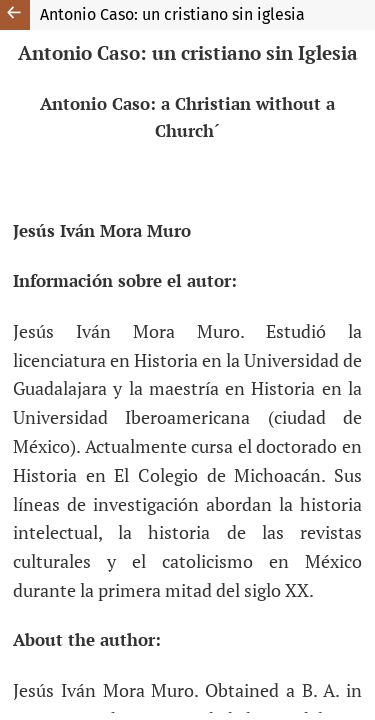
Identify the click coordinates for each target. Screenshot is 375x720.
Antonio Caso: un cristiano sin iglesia (172, 14)
